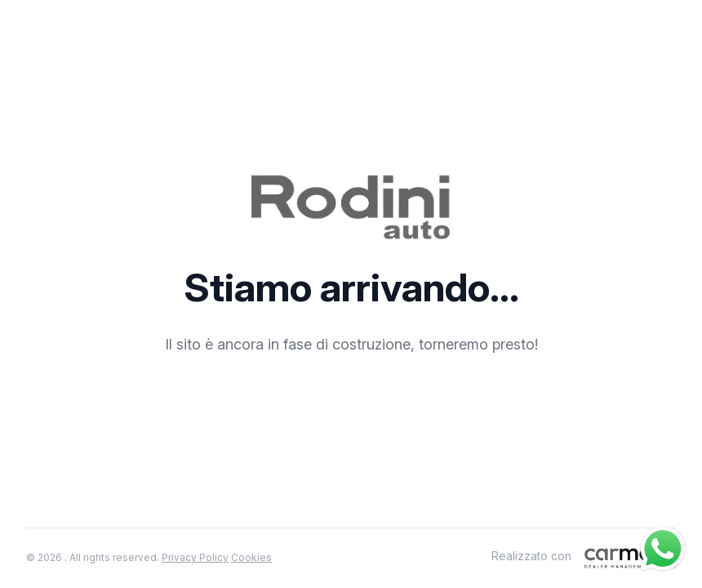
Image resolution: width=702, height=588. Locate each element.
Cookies (251, 557)
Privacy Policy (195, 557)
